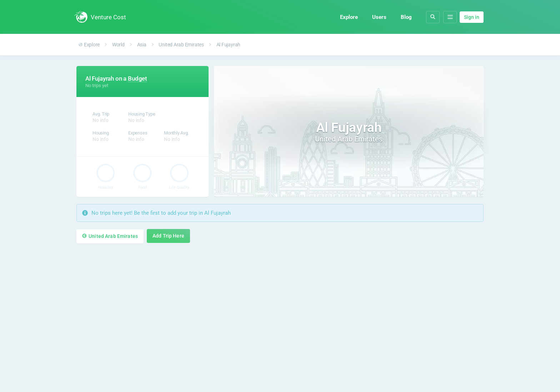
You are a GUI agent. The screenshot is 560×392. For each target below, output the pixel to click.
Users (379, 17)
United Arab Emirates (181, 45)
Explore (349, 17)
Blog (406, 17)
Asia (142, 45)
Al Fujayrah (228, 45)
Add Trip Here (168, 236)
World (118, 45)
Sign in (472, 17)
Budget (137, 78)
